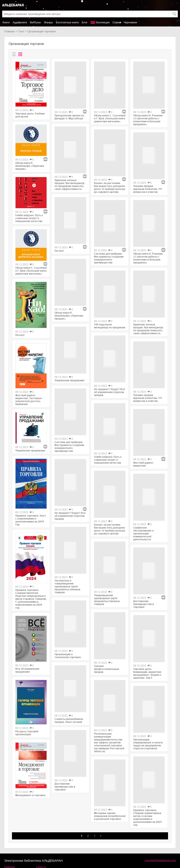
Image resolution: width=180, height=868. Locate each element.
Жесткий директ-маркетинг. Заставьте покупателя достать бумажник (29, 400)
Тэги (21, 31)
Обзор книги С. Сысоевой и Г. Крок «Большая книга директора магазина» (31, 271)
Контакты (10, 846)
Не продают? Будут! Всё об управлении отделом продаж (70, 438)
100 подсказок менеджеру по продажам (110, 284)
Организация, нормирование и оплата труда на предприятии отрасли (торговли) (148, 665)
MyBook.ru (43, 846)
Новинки (10, 837)
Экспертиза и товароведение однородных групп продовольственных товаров (67, 509)
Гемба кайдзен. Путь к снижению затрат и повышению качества (29, 218)
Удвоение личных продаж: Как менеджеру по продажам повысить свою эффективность (70, 154)
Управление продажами (30, 451)
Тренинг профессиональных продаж (107, 626)
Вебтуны (35, 22)
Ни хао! (20, 335)
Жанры (48, 22)
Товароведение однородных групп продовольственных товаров (107, 554)
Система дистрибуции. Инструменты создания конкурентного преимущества (69, 384)
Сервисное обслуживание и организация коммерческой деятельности (143, 473)
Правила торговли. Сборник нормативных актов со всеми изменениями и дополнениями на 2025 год (147, 742)
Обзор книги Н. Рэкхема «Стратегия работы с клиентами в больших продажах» (148, 104)
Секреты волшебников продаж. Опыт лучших (69, 647)
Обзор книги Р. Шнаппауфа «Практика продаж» (30, 166)
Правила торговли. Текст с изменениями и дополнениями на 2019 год (31, 520)
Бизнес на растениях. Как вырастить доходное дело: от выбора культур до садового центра (110, 157)
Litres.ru (41, 837)
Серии (116, 22)
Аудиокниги (20, 22)
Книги (6, 22)
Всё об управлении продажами (27, 670)
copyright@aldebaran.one (160, 831)
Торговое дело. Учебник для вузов (30, 115)
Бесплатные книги (67, 22)
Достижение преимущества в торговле (65, 716)
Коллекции (103, 22)
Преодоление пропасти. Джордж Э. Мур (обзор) (69, 101)
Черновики (130, 22)
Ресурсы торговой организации (27, 733)
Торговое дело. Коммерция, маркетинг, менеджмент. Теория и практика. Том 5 (147, 596)
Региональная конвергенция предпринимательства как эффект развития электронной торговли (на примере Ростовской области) (109, 697)
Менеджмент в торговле (30, 795)
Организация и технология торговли (68, 577)
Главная (9, 31)
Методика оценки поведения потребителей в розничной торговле (110, 768)
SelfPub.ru (43, 842)
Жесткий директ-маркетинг (144, 406)
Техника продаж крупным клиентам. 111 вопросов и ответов (148, 158)
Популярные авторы (17, 842)
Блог (85, 22)
